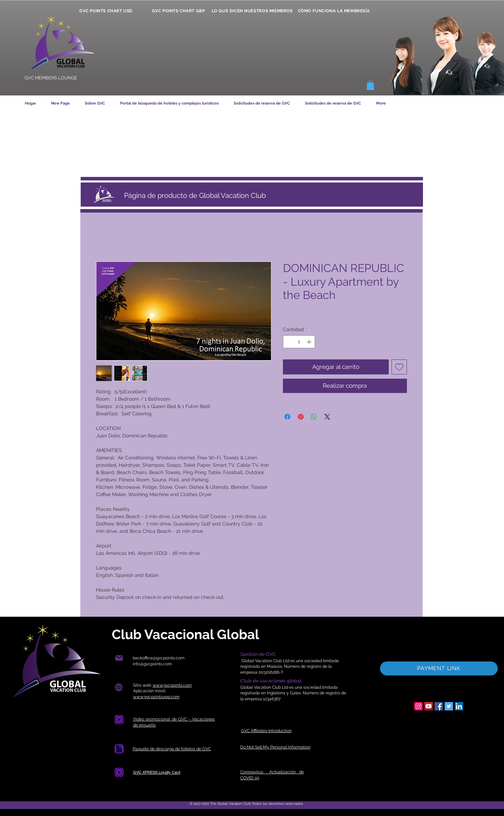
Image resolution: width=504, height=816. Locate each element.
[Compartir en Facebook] (287, 417)
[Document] (119, 720)
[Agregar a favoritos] (399, 367)
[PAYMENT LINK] (439, 668)
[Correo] (119, 658)
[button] (370, 85)
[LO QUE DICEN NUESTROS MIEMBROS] (252, 11)
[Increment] (310, 342)
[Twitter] (449, 706)
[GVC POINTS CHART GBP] (178, 11)
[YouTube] (429, 706)
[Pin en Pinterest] (301, 417)
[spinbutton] (299, 342)
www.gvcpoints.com (172, 685)
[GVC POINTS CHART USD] (106, 11)
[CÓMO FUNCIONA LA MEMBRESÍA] (334, 11)
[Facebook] (439, 706)
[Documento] (119, 749)
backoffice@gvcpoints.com (159, 658)
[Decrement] (288, 342)
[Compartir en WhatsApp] (314, 417)
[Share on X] (327, 417)
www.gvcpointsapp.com (156, 697)
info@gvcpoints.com (152, 664)
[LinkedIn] (459, 706)
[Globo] (119, 688)
